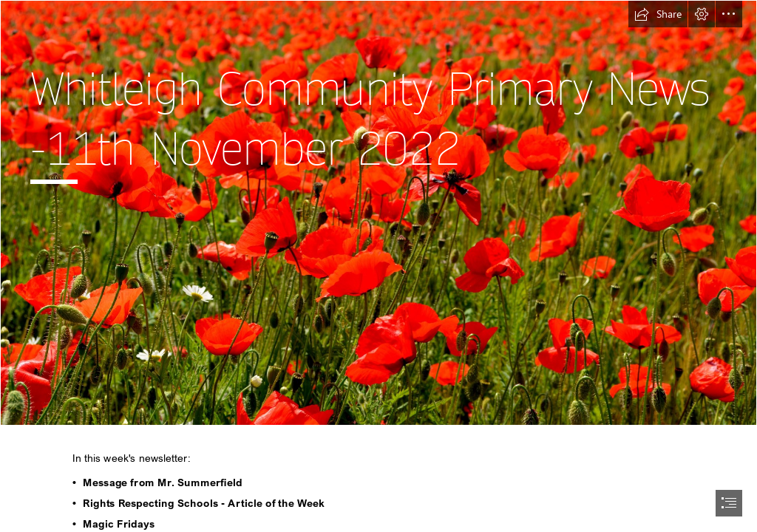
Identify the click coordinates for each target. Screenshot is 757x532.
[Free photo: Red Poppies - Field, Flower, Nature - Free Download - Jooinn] (378, 213)
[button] (658, 14)
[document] (378, 266)
